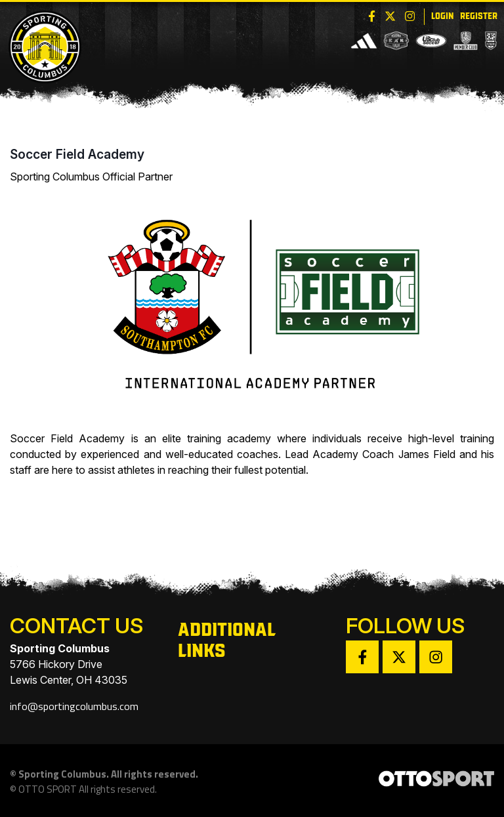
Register (479, 15)
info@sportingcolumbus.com (74, 707)
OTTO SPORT (48, 790)
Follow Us (405, 626)
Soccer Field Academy (77, 155)
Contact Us (76, 626)
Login (442, 15)
